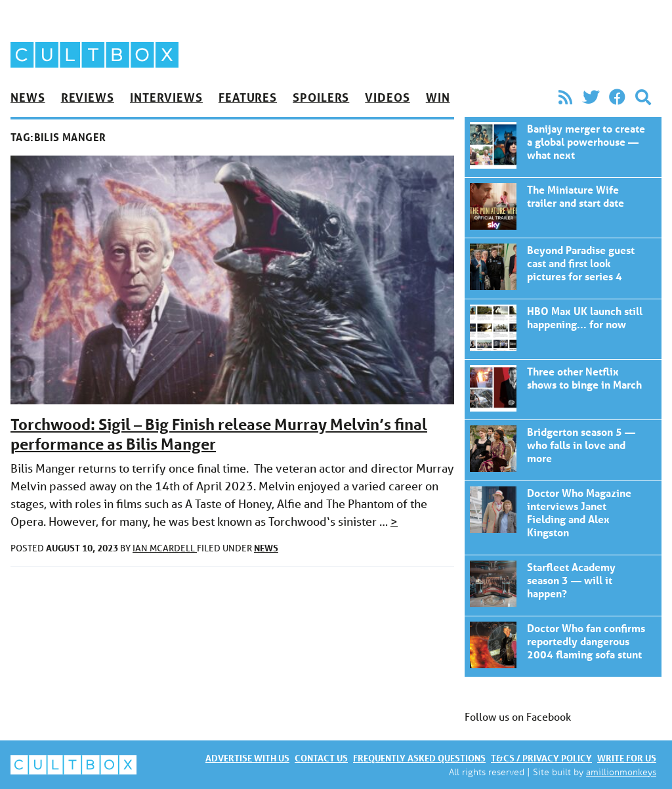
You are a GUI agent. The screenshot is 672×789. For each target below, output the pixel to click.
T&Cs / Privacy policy (541, 758)
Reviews (88, 97)
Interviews (166, 97)
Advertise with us (247, 758)
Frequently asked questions (419, 758)
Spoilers (321, 97)
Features (248, 97)
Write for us (627, 758)
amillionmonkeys (621, 772)
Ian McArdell (165, 548)
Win (438, 97)
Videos (387, 97)
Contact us (321, 758)
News (28, 97)
